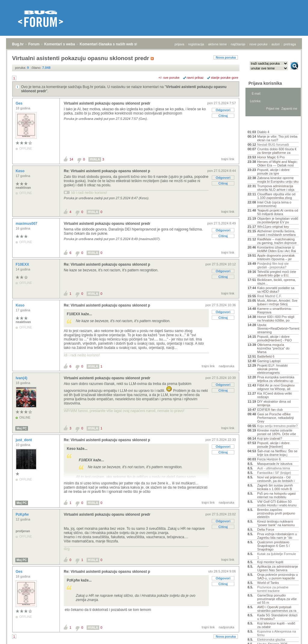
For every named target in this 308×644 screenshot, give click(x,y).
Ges (20, 103)
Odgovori (223, 110)
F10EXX (23, 264)
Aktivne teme (262, 124)
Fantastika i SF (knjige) (274, 473)
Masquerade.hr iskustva (275, 464)
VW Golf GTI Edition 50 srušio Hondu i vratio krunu (277, 503)
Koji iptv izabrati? (270, 438)
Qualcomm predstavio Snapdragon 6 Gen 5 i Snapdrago (273, 546)
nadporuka (226, 366)
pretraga (290, 44)
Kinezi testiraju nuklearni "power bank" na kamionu (276, 523)
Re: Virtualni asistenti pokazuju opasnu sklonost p (107, 171)
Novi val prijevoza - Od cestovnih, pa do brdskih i (276, 479)
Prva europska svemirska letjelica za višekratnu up (276, 379)
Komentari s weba (60, 44)
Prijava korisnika (265, 83)
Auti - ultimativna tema (274, 468)
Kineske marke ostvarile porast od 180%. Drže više (277, 432)
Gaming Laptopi (269, 361)
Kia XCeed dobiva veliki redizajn (275, 395)
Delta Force (266, 530)
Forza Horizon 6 (269, 459)
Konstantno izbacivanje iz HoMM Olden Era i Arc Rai (277, 249)
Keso (21, 171)
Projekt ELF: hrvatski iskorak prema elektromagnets (272, 369)
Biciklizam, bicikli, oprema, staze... (276, 282)
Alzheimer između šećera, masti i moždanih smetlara (276, 233)
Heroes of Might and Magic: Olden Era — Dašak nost (277, 163)
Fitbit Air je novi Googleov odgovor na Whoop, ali (276, 387)
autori (276, 44)
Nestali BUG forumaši (273, 145)
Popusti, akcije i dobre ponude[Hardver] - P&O (274, 338)
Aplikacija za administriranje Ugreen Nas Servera (278, 568)
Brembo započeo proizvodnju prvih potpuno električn (276, 513)
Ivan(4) (22, 378)
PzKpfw (23, 514)
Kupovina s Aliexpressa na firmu (277, 633)
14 (71, 159)
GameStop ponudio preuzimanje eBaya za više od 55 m (277, 599)
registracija (196, 44)
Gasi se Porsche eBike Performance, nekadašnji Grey (276, 418)
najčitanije (238, 44)
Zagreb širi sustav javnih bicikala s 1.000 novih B (275, 487)
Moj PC (22, 428)
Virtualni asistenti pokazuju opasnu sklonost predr (107, 103)
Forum (34, 44)
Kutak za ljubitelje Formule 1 (277, 556)
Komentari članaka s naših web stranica (114, 44)
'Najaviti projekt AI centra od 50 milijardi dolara (278, 212)
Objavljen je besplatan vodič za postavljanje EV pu (278, 220)
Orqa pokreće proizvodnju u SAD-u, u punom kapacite (277, 576)
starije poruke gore (225, 78)
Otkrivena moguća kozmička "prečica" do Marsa (273, 348)
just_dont (24, 440)
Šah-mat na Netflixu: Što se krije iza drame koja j (277, 453)
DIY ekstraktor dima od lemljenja (274, 403)
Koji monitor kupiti (270, 562)
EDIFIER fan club (270, 410)
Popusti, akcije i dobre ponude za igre (273, 172)
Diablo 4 (263, 132)
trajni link (228, 159)
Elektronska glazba (271, 639)
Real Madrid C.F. (269, 296)
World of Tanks (268, 583)
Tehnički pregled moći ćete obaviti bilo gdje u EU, (277, 273)
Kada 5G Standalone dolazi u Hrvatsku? (277, 617)
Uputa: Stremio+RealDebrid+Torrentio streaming (278, 328)
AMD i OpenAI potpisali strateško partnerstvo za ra (277, 609)
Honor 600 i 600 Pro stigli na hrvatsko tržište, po (276, 319)
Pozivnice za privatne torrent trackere (273, 589)
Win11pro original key (273, 227)
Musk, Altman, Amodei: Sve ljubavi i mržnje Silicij (277, 302)
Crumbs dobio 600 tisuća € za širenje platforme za (277, 151)
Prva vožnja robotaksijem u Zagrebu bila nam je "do (277, 536)
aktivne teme (217, 44)
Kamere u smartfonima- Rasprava (274, 310)
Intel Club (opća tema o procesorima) (274, 204)
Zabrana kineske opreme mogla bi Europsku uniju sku (278, 180)
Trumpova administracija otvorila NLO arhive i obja (276, 188)
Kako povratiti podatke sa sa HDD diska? (276, 290)
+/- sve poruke (169, 78)
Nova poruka (226, 57)
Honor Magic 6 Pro (271, 157)
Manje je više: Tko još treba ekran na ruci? (277, 138)
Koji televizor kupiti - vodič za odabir (276, 625)
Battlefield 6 (266, 356)
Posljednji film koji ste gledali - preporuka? (273, 265)
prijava (179, 44)
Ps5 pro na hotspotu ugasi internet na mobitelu (276, 495)
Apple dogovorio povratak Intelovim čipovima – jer (276, 257)
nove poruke (259, 44)
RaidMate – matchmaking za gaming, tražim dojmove (277, 241)
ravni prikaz (195, 78)
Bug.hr (18, 44)
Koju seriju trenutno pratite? (277, 426)
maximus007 (27, 224)
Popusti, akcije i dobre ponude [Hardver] (273, 445)
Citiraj (223, 116)
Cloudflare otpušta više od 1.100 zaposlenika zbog (276, 196)
